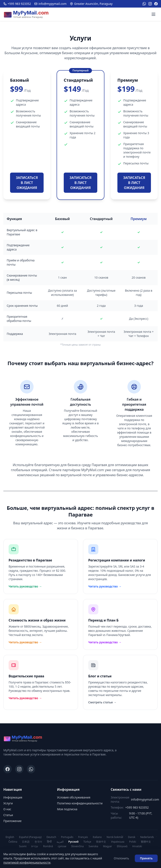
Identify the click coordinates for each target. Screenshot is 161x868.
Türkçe (87, 842)
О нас (7, 809)
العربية (60, 842)
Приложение (12, 821)
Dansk (132, 837)
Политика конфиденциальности (80, 803)
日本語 (26, 842)
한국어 (38, 842)
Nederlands (147, 837)
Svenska (93, 846)
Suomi (23, 846)
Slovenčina (77, 846)
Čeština (13, 842)
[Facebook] (156, 4)
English (10, 837)
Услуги (8, 803)
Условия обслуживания (74, 797)
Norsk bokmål (115, 837)
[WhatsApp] (144, 4)
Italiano (97, 837)
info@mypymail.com (50, 4)
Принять (146, 858)
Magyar (107, 846)
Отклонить (121, 858)
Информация (13, 797)
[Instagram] (150, 4)
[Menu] (153, 14)
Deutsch (51, 837)
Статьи (8, 815)
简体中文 (101, 842)
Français (83, 837)
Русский (73, 842)
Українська (118, 842)
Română (48, 846)
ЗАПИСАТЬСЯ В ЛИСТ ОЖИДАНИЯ (27, 183)
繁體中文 (146, 842)
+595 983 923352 (17, 4)
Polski (133, 842)
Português (67, 837)
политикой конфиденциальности (27, 862)
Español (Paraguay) (30, 837)
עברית (35, 846)
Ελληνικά (122, 846)
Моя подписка (67, 809)
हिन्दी (49, 842)
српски (62, 846)
